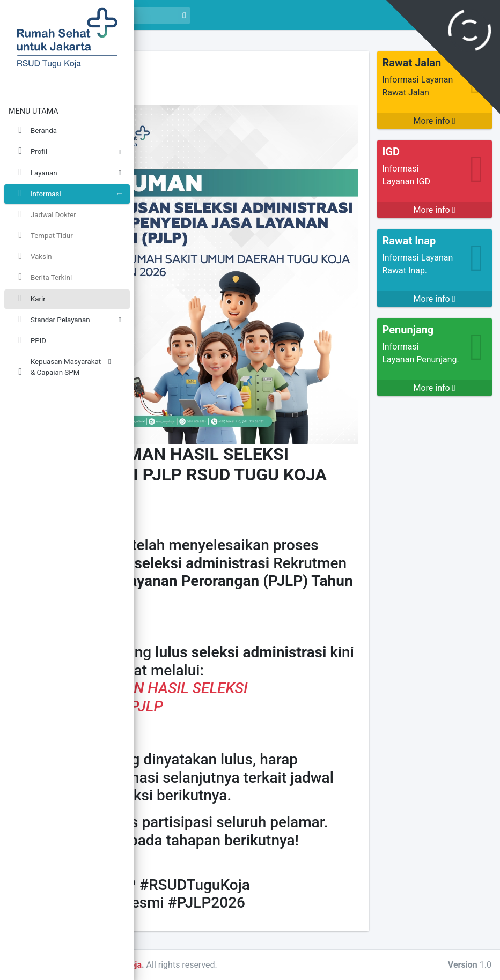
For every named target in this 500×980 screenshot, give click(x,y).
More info (434, 121)
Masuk (474, 15)
